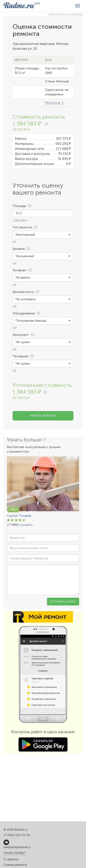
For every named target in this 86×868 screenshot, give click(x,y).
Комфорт (20, 270)
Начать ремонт (43, 416)
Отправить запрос (63, 602)
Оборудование (24, 313)
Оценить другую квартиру (66, 14)
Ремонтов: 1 (54, 103)
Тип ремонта (22, 227)
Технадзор (21, 356)
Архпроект (21, 335)
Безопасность (23, 292)
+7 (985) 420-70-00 (17, 835)
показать (26, 525)
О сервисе (11, 859)
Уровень (19, 249)
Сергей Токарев (19, 516)
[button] (43, 235)
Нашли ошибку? (15, 853)
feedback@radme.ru (17, 847)
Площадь (19, 206)
